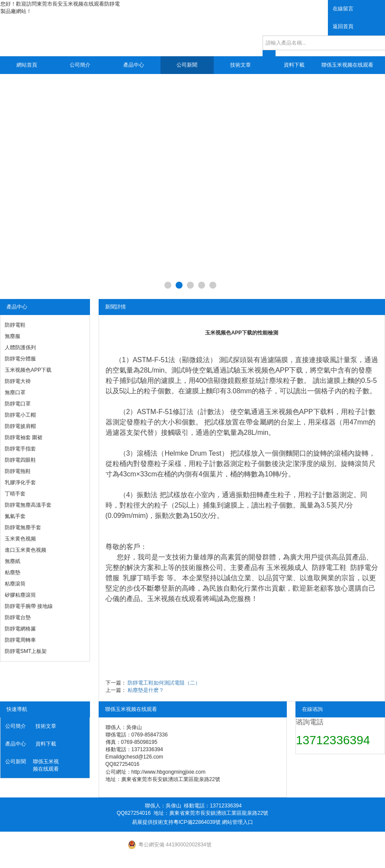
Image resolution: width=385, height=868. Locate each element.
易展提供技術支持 (153, 822)
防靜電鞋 (15, 325)
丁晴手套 (15, 494)
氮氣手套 (15, 516)
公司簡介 (80, 65)
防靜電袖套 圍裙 (24, 437)
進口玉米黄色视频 (26, 550)
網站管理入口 (237, 822)
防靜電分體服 (20, 359)
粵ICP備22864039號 (197, 822)
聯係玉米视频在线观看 (347, 65)
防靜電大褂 (18, 381)
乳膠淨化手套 (20, 482)
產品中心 (134, 65)
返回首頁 (343, 26)
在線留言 (343, 9)
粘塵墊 (13, 572)
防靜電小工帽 (20, 415)
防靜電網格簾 (20, 629)
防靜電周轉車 (20, 640)
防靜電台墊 (18, 617)
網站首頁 (27, 65)
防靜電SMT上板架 (26, 651)
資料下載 (294, 65)
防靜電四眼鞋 (20, 460)
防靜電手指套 (20, 449)
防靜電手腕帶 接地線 (29, 606)
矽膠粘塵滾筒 (20, 595)
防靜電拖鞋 (18, 471)
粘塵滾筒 (15, 584)
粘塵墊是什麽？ (146, 690)
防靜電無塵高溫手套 (28, 505)
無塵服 (13, 336)
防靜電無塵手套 (23, 527)
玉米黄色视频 (20, 539)
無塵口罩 (15, 392)
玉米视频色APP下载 (28, 370)
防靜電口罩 (18, 404)
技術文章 (241, 65)
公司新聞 (187, 65)
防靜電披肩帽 (20, 426)
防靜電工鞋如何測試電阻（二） (164, 683)
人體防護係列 (20, 347)
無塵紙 (13, 561)
